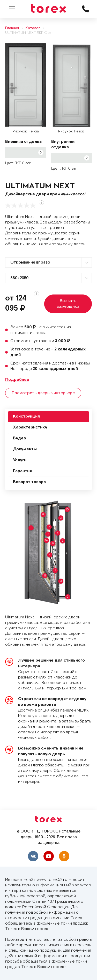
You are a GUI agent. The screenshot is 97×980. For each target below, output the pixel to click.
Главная (12, 28)
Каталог (33, 28)
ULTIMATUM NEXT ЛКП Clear (29, 33)
